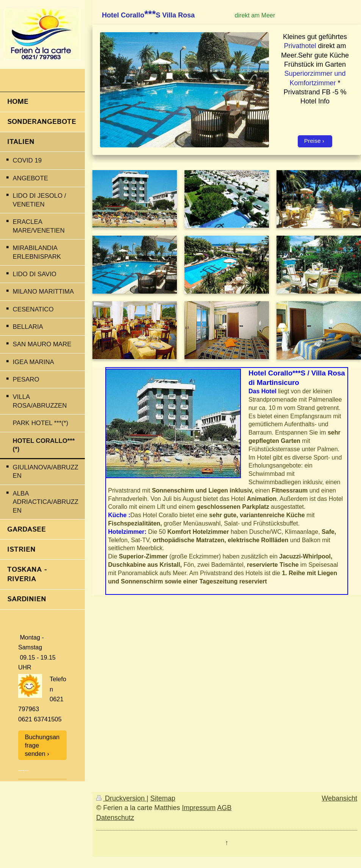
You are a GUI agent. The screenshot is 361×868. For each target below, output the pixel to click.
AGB (224, 808)
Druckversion (121, 798)
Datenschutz (115, 818)
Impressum (199, 808)
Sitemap (163, 798)
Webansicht (339, 798)
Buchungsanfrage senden (42, 745)
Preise (313, 141)
